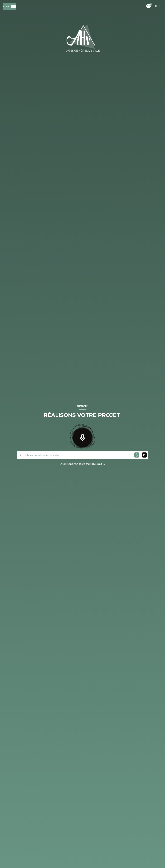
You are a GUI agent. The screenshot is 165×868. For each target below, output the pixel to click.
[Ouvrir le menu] (9, 6)
